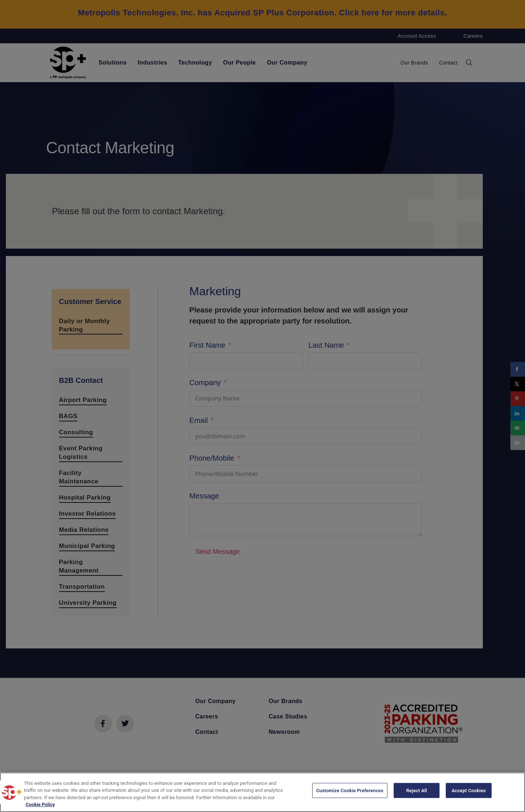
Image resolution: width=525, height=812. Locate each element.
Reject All (417, 792)
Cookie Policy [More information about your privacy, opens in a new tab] (40, 804)
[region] (262, 792)
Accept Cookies (469, 792)
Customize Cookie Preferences (350, 792)
